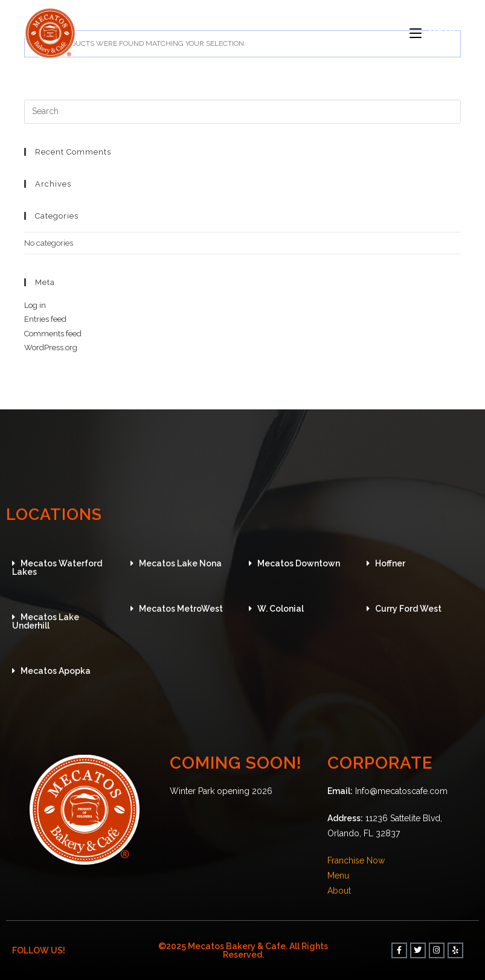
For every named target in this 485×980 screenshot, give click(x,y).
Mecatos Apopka (56, 671)
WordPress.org (51, 347)
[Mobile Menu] (435, 33)
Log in (35, 305)
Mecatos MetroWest (181, 609)
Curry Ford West (408, 609)
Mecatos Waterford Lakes (57, 568)
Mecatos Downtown (299, 563)
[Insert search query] (242, 112)
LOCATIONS (56, 514)
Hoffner (390, 563)
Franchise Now (356, 860)
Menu (338, 876)
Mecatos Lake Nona (180, 563)
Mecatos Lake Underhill (46, 621)
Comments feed (53, 334)
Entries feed (45, 319)
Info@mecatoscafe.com (401, 791)
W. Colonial (281, 609)
